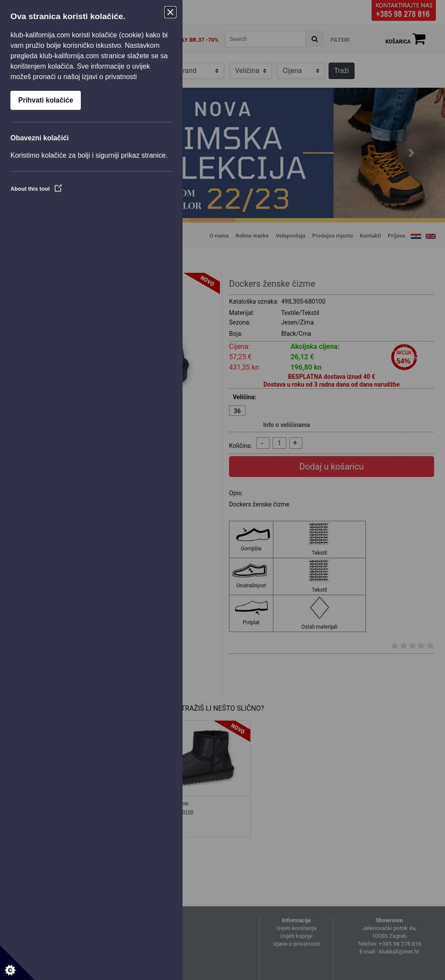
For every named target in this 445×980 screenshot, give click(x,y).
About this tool (36, 189)
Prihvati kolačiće (46, 100)
